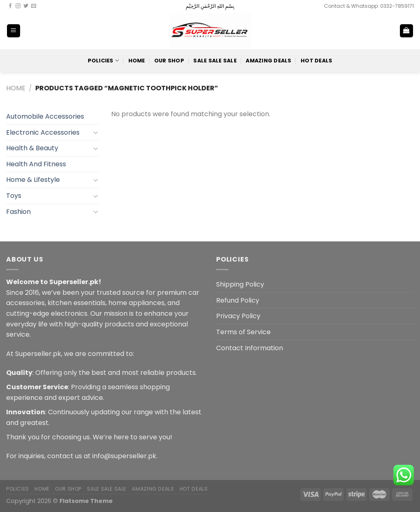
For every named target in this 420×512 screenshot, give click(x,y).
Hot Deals (316, 61)
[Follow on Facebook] (10, 6)
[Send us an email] (34, 6)
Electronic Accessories (43, 132)
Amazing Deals (268, 61)
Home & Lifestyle (33, 180)
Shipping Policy (240, 284)
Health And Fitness (36, 164)
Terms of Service (243, 332)
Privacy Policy (238, 316)
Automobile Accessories (45, 116)
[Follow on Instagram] (18, 6)
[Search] (380, 31)
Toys (14, 196)
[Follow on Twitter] (26, 6)
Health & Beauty (32, 148)
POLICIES (104, 61)
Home (137, 61)
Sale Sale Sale (215, 61)
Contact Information (250, 348)
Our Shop (169, 61)
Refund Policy (238, 300)
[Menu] (14, 31)
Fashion (18, 212)
